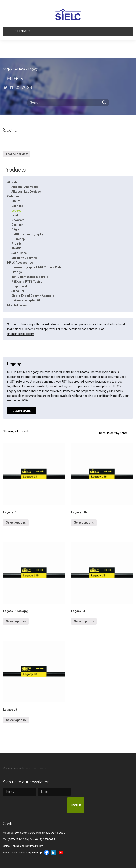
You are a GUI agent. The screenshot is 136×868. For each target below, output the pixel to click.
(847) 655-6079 (45, 839)
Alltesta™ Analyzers (25, 187)
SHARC (16, 248)
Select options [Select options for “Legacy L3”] (84, 621)
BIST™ (16, 201)
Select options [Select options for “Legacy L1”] (16, 522)
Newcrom (18, 220)
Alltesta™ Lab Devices (26, 192)
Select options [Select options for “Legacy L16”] (84, 522)
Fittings (17, 272)
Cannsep (17, 206)
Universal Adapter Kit (26, 300)
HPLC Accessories (20, 263)
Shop (6, 69)
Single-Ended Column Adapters (33, 296)
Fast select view (17, 154)
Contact (10, 824)
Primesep (18, 239)
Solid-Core (19, 253)
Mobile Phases (17, 305)
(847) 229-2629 (18, 839)
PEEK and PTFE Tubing (27, 282)
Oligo (15, 229)
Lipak (15, 215)
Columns (19, 69)
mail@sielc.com (20, 852)
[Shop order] (115, 433)
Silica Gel (18, 291)
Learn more (22, 411)
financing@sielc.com (21, 334)
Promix (16, 244)
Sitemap (37, 852)
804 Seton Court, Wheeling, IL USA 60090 (40, 833)
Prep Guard (19, 286)
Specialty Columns (24, 258)
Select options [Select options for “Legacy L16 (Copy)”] (16, 621)
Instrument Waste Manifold (30, 277)
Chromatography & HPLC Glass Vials (37, 267)
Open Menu (23, 31)
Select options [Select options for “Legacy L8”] (16, 720)
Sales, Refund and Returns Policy (23, 846)
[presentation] (34, 805)
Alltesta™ (13, 182)
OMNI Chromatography (27, 234)
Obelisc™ (17, 225)
